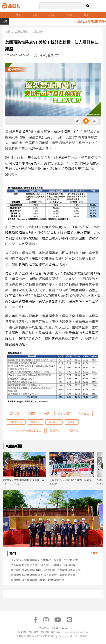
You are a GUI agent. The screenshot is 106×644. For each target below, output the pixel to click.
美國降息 (73, 430)
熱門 (17, 15)
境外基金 (84, 413)
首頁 (8, 31)
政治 (52, 15)
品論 (69, 15)
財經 (34, 15)
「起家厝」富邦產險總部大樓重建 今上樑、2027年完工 (44, 560)
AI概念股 (35, 422)
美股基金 (54, 422)
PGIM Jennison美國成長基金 (25, 430)
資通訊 (71, 422)
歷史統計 (55, 430)
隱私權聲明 (81, 636)
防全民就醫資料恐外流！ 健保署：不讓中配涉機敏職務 (43, 565)
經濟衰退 (14, 413)
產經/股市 (38, 31)
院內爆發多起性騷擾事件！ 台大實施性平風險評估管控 (43, 575)
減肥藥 (32, 413)
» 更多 (94, 553)
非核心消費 (64, 413)
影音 (87, 15)
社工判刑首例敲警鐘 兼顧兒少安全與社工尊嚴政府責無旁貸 (46, 570)
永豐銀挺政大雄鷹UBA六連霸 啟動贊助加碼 (37, 580)
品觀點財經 (21, 31)
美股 (47, 413)
